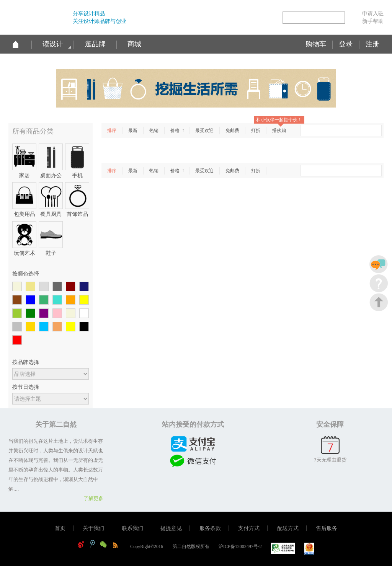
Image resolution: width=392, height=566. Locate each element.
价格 (176, 130)
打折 (256, 130)
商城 (134, 44)
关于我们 (93, 528)
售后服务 (327, 528)
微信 (255, 18)
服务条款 (210, 528)
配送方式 (288, 528)
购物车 (316, 44)
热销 (154, 130)
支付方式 (249, 528)
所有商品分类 (33, 131)
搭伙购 (279, 130)
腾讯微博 (239, 18)
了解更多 (93, 498)
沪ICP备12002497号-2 (240, 546)
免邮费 (232, 130)
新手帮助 (373, 21)
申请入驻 (373, 13)
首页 (60, 528)
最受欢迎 (204, 130)
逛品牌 (95, 44)
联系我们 (132, 528)
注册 (372, 44)
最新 (133, 130)
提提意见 (171, 528)
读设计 (53, 44)
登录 (346, 44)
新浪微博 (223, 18)
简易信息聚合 (271, 18)
